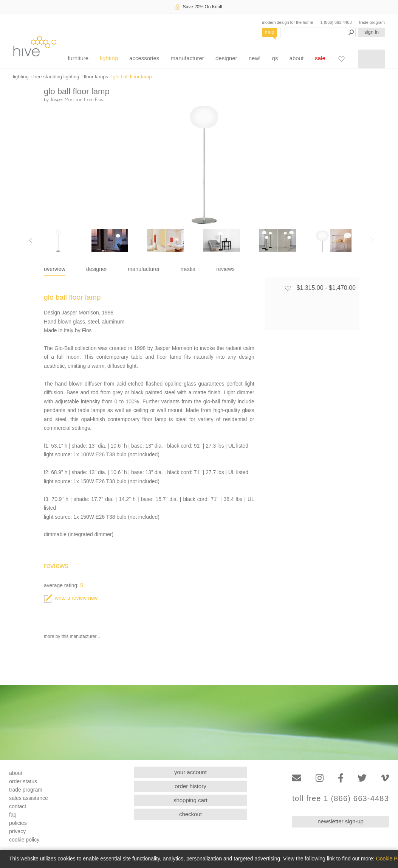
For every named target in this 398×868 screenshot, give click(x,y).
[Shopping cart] (372, 59)
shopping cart (190, 800)
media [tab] (188, 269)
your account (190, 772)
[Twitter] (362, 778)
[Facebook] (341, 778)
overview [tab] (55, 269)
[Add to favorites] (288, 288)
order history (190, 786)
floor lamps (96, 77)
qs (275, 58)
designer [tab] (97, 269)
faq (13, 815)
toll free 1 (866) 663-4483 (341, 799)
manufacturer (187, 58)
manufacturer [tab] (144, 269)
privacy (17, 831)
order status (23, 781)
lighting (109, 58)
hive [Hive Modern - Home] (35, 46)
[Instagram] (320, 778)
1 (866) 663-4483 (336, 22)
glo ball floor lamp (132, 77)
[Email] (297, 778)
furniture (78, 58)
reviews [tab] (225, 269)
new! (255, 58)
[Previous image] (31, 241)
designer (226, 58)
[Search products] (318, 32)
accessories (144, 58)
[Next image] (373, 241)
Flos (99, 99)
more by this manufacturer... (72, 636)
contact (18, 806)
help (270, 32)
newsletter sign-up (341, 821)
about (297, 58)
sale (320, 58)
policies (18, 823)
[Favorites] (341, 59)
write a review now (71, 598)
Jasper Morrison (66, 99)
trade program (372, 22)
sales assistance (29, 798)
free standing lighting (56, 77)
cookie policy (24, 840)
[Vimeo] (385, 778)
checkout (190, 814)
